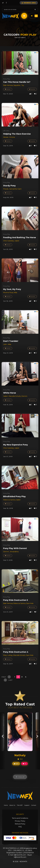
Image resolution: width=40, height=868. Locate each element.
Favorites (32, 89)
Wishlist (8, 89)
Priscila (6, 189)
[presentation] (3, 736)
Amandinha (14, 552)
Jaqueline (17, 85)
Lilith (5, 344)
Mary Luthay (8, 655)
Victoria (12, 137)
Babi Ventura (8, 85)
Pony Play (7, 79)
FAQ (20, 827)
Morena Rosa (8, 293)
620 (16, 764)
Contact (34, 805)
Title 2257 (20, 805)
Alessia (6, 137)
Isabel (17, 241)
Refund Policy (20, 824)
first (6, 677)
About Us (12, 805)
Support (27, 805)
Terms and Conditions (20, 818)
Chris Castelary (9, 241)
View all (20, 777)
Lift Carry (6, 131)
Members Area (29, 3)
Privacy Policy (20, 821)
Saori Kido (30, 603)
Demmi (24, 396)
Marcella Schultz (15, 396)
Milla (15, 293)
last (8, 680)
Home (6, 805)
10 (24, 764)
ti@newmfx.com (20, 855)
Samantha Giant (15, 189)
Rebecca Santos (9, 500)
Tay (23, 85)
